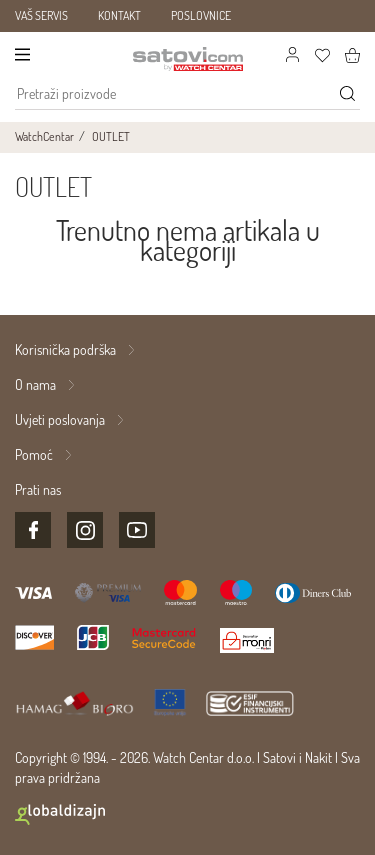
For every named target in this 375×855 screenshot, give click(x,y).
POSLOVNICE (201, 15)
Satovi (279, 757)
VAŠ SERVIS (41, 15)
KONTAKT (119, 15)
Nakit (318, 757)
